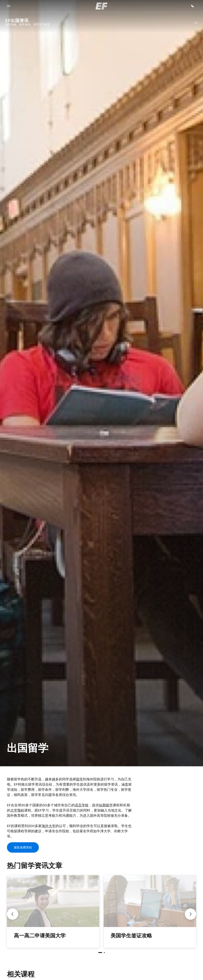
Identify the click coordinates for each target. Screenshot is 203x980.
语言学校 (82, 805)
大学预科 (17, 810)
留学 (79, 779)
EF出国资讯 (17, 21)
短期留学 (106, 805)
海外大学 (49, 826)
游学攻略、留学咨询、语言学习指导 (28, 24)
